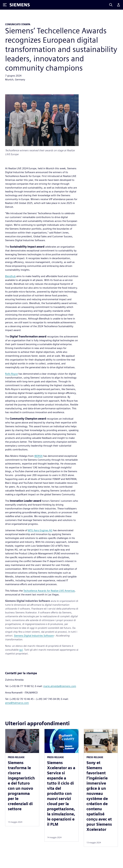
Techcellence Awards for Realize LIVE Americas (49, 591)
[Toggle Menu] (5, 5)
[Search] (111, 5)
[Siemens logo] (20, 5)
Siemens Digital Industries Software (34, 636)
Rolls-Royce (11, 374)
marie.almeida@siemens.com (60, 686)
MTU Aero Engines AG (40, 530)
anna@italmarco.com (17, 703)
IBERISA (38, 456)
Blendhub (10, 276)
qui (21, 650)
